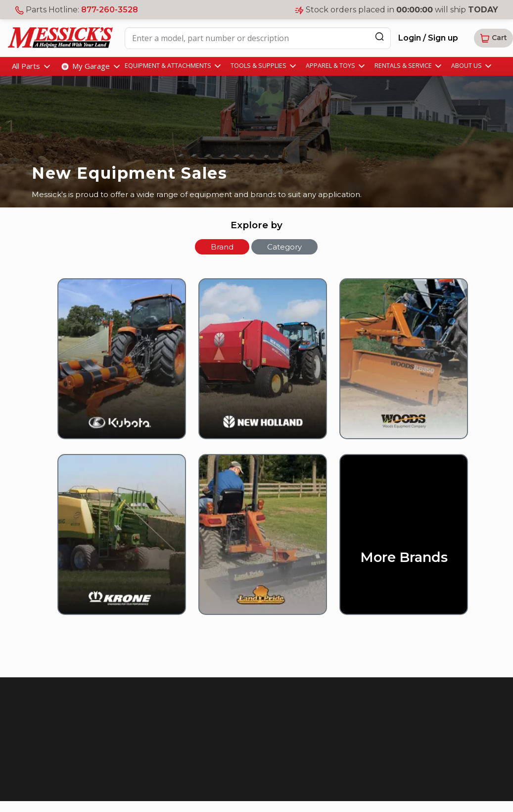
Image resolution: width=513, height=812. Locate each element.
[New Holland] (256, 366)
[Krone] (116, 542)
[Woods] (397, 366)
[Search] (379, 36)
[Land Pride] (256, 542)
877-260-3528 (110, 10)
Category (284, 247)
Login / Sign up (428, 38)
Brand (222, 247)
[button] (493, 38)
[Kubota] (116, 366)
